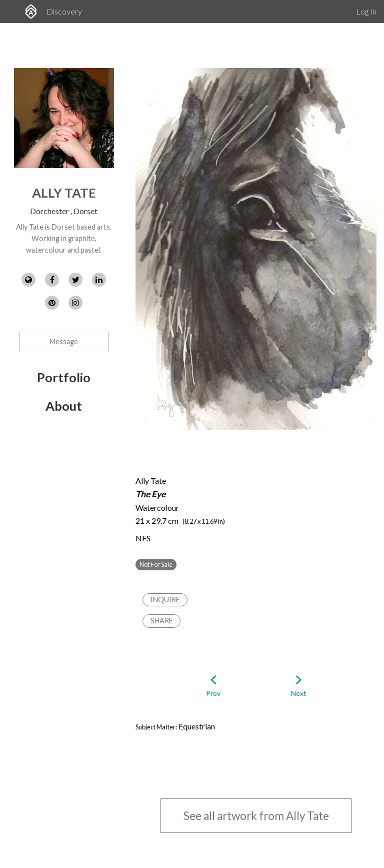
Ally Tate (64, 193)
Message (64, 341)
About (64, 406)
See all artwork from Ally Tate (256, 816)
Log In (366, 11)
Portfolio (64, 377)
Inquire (165, 600)
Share (162, 621)
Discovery (64, 11)
